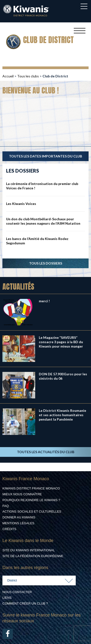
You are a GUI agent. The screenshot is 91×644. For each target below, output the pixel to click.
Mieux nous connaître (22, 494)
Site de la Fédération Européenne (33, 556)
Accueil (8, 76)
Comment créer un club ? (25, 603)
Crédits (9, 529)
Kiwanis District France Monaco (31, 488)
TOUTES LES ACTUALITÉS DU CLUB (46, 452)
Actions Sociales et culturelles (32, 511)
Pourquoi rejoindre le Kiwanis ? (31, 500)
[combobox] (39, 580)
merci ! (44, 301)
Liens (7, 598)
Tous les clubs (28, 76)
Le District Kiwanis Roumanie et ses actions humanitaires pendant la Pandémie (62, 415)
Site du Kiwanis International (29, 550)
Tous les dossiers (46, 263)
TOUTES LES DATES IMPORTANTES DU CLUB (45, 156)
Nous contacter (17, 592)
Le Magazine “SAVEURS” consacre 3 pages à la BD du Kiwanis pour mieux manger (61, 342)
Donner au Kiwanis (19, 517)
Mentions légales (18, 523)
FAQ (6, 506)
